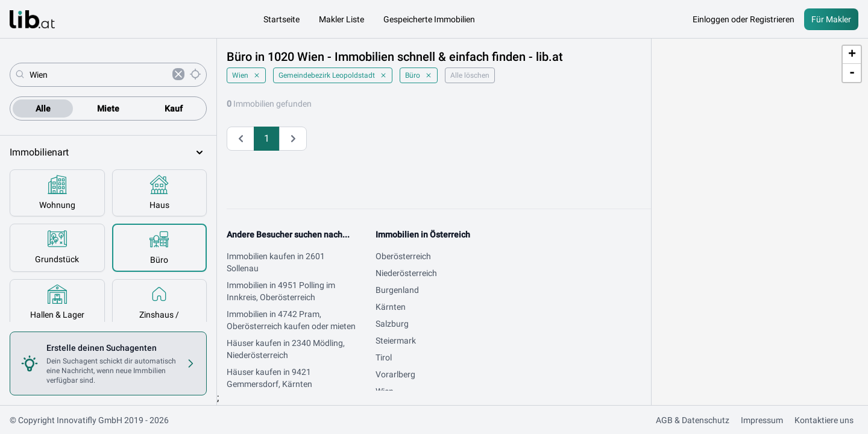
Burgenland (397, 290)
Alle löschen (470, 75)
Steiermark (396, 341)
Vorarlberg (395, 374)
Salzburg (392, 324)
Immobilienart (108, 153)
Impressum (762, 420)
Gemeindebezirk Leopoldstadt (333, 75)
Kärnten (391, 307)
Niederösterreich (406, 273)
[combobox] (99, 75)
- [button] (852, 73)
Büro (419, 75)
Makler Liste (341, 19)
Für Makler (831, 19)
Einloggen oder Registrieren (744, 19)
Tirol (384, 357)
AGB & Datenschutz (693, 420)
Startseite (281, 19)
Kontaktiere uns (824, 420)
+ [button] (852, 55)
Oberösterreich (403, 256)
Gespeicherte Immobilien (429, 19)
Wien (246, 75)
